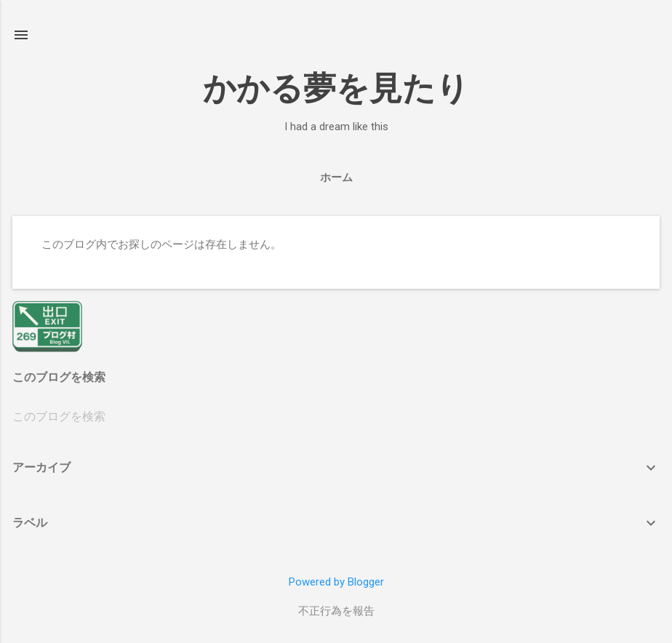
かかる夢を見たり (336, 88)
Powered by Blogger (336, 582)
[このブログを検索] (336, 417)
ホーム (336, 177)
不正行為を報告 (336, 611)
